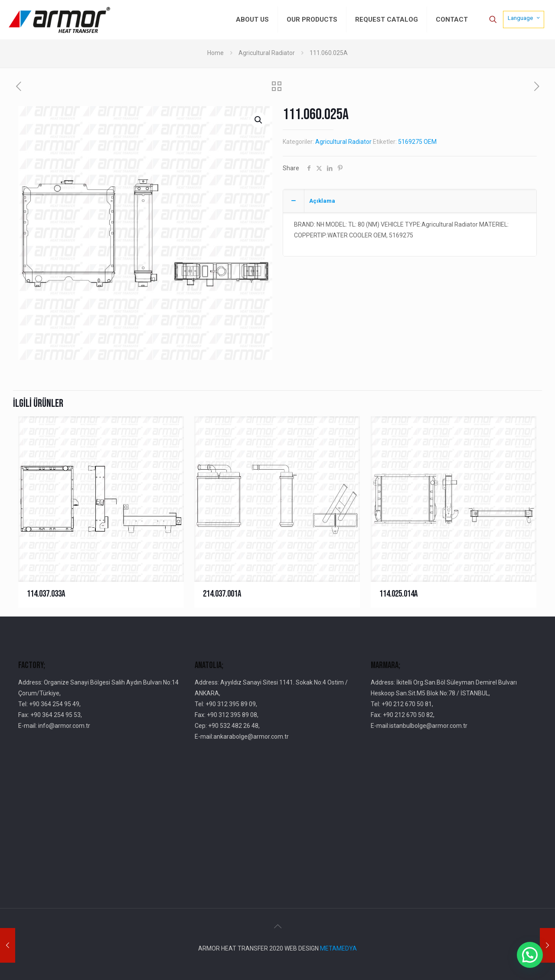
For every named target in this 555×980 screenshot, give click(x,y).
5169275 (410, 142)
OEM (430, 142)
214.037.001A (222, 594)
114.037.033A (46, 594)
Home (215, 53)
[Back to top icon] (277, 926)
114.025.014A (398, 594)
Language (524, 18)
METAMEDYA (338, 948)
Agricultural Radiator (267, 53)
